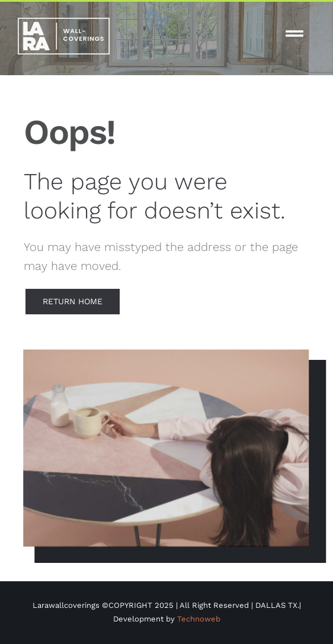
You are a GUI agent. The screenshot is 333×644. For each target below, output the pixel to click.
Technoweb (199, 619)
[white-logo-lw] (64, 22)
